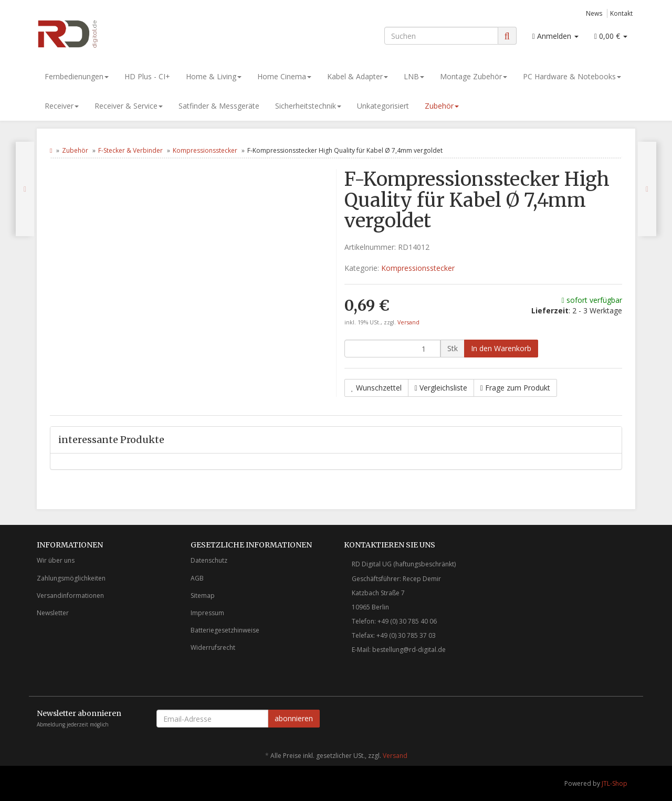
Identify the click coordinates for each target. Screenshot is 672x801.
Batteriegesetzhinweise (225, 630)
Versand (408, 322)
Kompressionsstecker (205, 150)
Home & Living (214, 76)
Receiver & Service (129, 106)
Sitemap (203, 596)
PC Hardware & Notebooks (572, 76)
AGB (197, 578)
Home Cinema (284, 76)
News (594, 13)
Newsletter (53, 613)
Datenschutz (209, 560)
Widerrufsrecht (213, 647)
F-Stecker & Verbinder (130, 150)
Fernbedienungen (77, 76)
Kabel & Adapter (358, 76)
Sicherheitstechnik (308, 106)
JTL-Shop (615, 783)
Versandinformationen (70, 596)
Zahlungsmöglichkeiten (71, 578)
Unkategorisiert (383, 106)
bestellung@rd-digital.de (409, 650)
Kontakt (621, 13)
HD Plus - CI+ (147, 76)
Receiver (62, 106)
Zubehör (442, 106)
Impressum (207, 613)
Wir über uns (56, 560)
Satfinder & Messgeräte (219, 106)
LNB (414, 76)
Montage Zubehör (474, 76)
